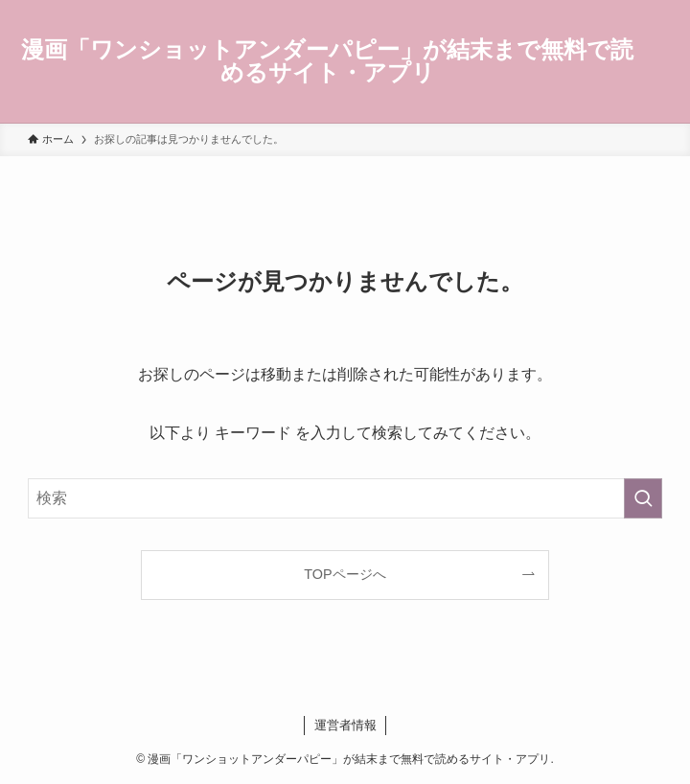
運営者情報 (345, 725)
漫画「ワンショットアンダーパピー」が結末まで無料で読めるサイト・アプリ (327, 61)
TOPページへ (345, 574)
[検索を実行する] (643, 498)
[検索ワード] (345, 498)
